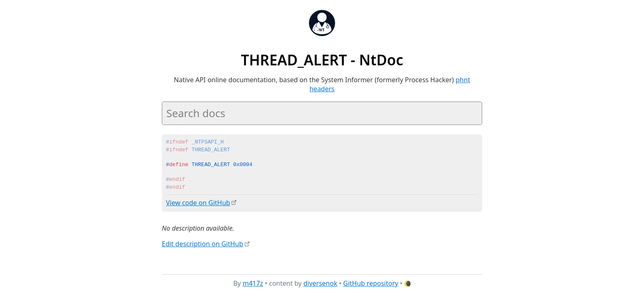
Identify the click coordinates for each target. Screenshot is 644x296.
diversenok (321, 283)
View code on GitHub (198, 203)
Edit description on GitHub (202, 244)
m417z (253, 283)
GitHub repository (371, 283)
